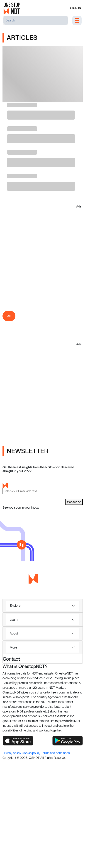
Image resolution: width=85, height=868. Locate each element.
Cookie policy (31, 753)
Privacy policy (12, 753)
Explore (15, 605)
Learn (14, 619)
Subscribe (74, 502)
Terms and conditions (55, 753)
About (14, 633)
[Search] (36, 20)
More (13, 647)
